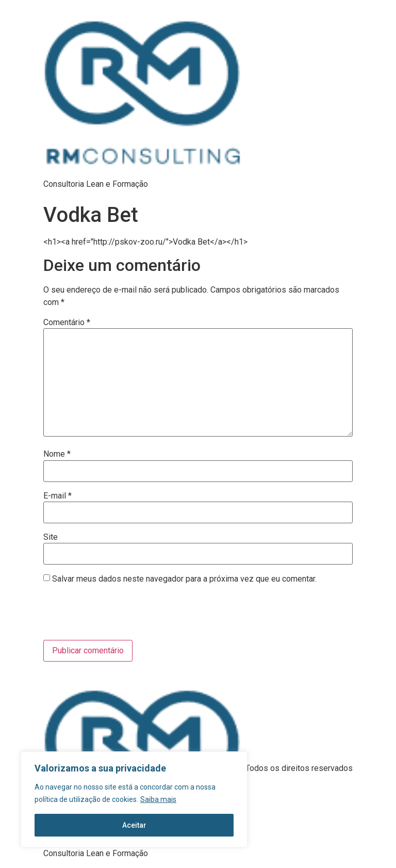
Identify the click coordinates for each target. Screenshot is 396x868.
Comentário (67, 323)
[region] (134, 799)
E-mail (57, 496)
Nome (57, 454)
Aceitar (134, 825)
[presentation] (113, 615)
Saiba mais (158, 799)
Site (51, 537)
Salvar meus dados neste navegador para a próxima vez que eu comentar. (184, 579)
